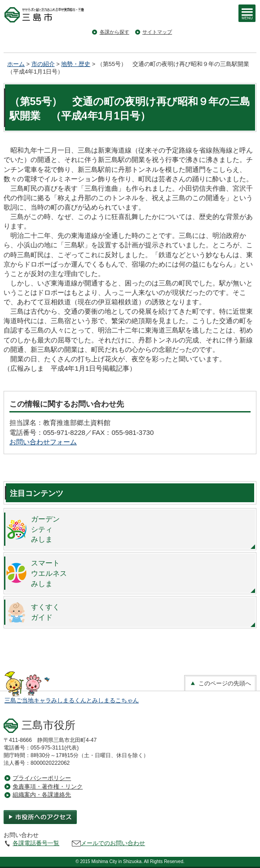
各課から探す (115, 32)
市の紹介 (43, 64)
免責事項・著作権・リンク (48, 787)
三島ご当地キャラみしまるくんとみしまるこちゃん (72, 700)
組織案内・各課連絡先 (42, 795)
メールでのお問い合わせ (113, 843)
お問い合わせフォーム (43, 442)
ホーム (16, 64)
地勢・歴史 (76, 64)
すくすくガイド (45, 612)
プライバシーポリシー (42, 778)
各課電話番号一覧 (36, 843)
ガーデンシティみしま (45, 529)
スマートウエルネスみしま (49, 573)
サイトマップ (157, 32)
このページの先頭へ (220, 684)
